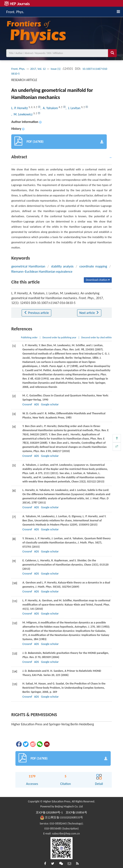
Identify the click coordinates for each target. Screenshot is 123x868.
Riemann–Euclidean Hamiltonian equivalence (42, 272)
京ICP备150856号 (76, 812)
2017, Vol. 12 (38, 69)
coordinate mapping (93, 266)
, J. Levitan (73, 108)
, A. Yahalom (50, 108)
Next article (89, 313)
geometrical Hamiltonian (28, 266)
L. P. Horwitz (20, 108)
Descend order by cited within (97, 337)
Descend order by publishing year (59, 337)
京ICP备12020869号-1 (49, 812)
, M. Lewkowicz (22, 114)
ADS (37, 404)
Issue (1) (56, 69)
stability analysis (62, 266)
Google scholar (50, 404)
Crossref (27, 404)
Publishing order (29, 337)
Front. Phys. (15, 11)
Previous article (36, 313)
